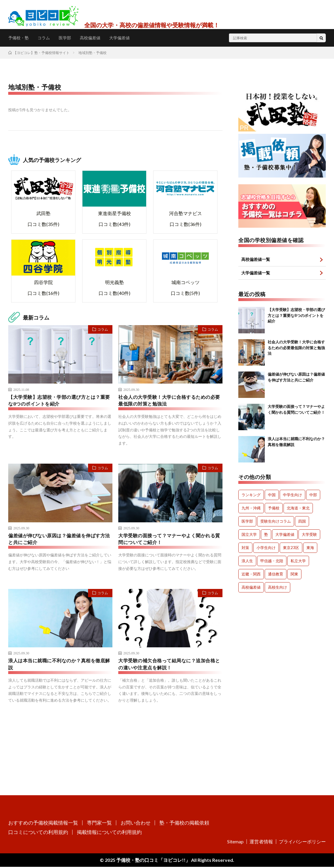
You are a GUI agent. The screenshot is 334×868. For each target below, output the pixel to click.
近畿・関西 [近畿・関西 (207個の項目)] (251, 575)
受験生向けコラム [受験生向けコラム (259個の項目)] (276, 522)
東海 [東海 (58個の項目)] (310, 548)
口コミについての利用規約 (38, 833)
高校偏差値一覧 (258, 260)
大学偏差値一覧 (258, 273)
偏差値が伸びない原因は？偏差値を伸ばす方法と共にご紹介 (60, 540)
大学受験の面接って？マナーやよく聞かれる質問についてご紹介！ (170, 540)
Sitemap (235, 843)
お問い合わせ (136, 824)
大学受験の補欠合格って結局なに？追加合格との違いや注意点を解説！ (170, 667)
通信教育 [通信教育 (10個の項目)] (276, 575)
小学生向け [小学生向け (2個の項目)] (266, 548)
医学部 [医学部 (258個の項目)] (247, 522)
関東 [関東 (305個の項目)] (294, 575)
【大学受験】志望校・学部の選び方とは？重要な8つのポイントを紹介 (60, 401)
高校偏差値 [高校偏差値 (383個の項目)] (251, 588)
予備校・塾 (20, 38)
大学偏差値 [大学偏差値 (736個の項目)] (285, 535)
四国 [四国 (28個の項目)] (302, 522)
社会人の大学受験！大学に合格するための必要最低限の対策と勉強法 (170, 401)
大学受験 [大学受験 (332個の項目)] (309, 535)
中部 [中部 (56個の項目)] (313, 496)
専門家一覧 (99, 824)
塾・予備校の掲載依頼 (184, 824)
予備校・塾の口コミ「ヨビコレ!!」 (153, 861)
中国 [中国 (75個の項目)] (272, 496)
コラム (48, 38)
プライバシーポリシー (302, 843)
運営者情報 (261, 843)
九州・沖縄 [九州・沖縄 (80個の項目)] (251, 509)
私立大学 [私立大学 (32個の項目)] (298, 562)
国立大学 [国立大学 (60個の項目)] (249, 535)
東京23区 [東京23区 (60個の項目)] (291, 548)
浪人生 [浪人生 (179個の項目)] (247, 562)
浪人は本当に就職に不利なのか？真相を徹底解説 (60, 667)
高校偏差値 (98, 38)
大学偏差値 (130, 38)
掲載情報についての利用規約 (109, 833)
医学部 (70, 38)
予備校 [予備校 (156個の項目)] (274, 509)
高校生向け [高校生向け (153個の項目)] (278, 588)
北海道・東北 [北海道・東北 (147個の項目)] (298, 509)
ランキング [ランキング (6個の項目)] (251, 496)
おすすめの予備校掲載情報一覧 (43, 824)
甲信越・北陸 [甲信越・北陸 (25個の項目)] (272, 562)
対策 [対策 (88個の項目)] (245, 548)
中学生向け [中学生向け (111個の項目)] (292, 496)
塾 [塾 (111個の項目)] (266, 535)
